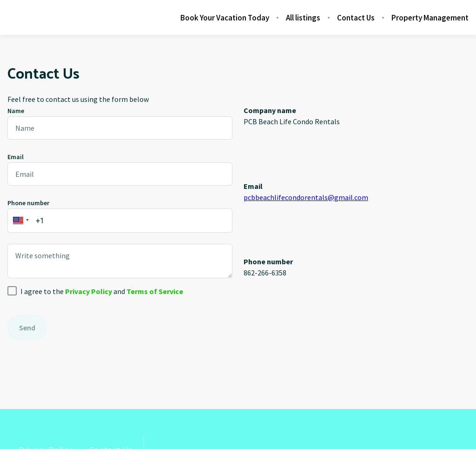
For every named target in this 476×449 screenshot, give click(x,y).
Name (16, 111)
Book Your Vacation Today (225, 18)
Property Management (430, 18)
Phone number (28, 203)
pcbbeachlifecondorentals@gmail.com (306, 197)
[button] (20, 221)
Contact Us (356, 18)
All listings (303, 18)
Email (16, 157)
